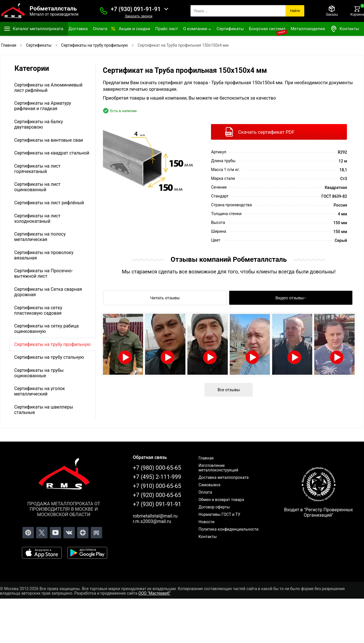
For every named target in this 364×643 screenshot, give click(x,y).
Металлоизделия (308, 29)
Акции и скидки (134, 29)
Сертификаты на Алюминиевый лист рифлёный (48, 88)
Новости (206, 522)
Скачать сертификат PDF (266, 132)
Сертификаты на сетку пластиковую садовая (38, 310)
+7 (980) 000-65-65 (157, 468)
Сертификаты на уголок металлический (40, 391)
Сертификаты (230, 29)
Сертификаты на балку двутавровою (39, 124)
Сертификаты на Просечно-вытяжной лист (44, 273)
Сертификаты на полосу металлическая (40, 237)
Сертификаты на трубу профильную (52, 344)
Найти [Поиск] (295, 11)
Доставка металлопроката (224, 477)
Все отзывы (229, 390)
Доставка (78, 29)
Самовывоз (209, 485)
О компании (195, 29)
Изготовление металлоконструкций (218, 468)
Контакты (345, 29)
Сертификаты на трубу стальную (49, 357)
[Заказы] (332, 11)
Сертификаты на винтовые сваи (49, 140)
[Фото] (151, 161)
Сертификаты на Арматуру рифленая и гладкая (43, 106)
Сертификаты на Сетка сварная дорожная (48, 292)
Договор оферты (214, 507)
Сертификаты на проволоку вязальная (44, 255)
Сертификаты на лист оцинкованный (37, 187)
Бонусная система (267, 29)
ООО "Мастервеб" (155, 593)
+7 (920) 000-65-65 (157, 495)
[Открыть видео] (123, 344)
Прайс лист (167, 29)
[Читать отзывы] (165, 298)
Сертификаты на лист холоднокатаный (37, 219)
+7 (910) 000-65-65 (157, 486)
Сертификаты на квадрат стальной (52, 153)
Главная (206, 458)
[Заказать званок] (104, 11)
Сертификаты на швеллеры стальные (44, 410)
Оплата (100, 29)
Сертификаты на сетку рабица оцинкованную (46, 329)
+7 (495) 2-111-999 (157, 477)
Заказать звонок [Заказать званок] (138, 16)
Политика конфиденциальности (228, 529)
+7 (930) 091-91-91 (136, 9)
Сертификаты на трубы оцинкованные (39, 373)
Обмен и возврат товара (221, 500)
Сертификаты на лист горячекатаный (37, 169)
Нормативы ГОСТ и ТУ (219, 514)
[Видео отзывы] (291, 298)
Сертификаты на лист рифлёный (49, 203)
